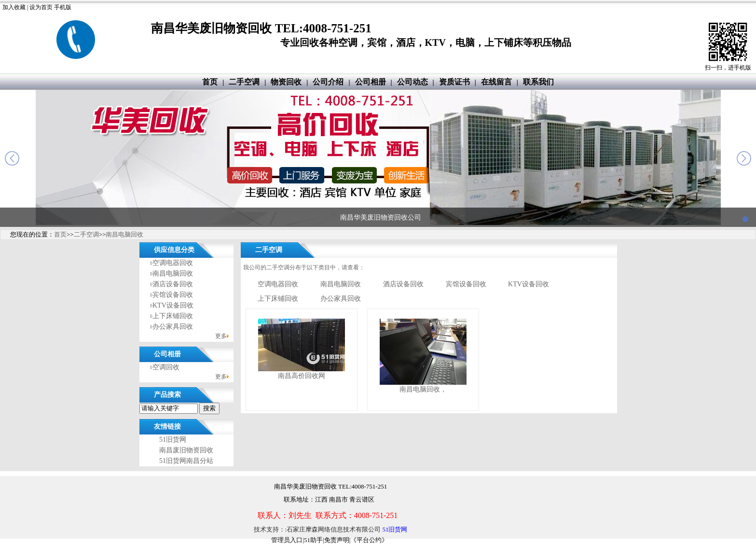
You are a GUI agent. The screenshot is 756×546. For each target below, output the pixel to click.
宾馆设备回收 (173, 295)
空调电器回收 (173, 263)
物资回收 (286, 82)
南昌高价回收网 (302, 376)
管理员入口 (287, 540)
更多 (221, 336)
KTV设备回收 (173, 305)
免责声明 (337, 540)
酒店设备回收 (173, 284)
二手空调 (244, 82)
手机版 (63, 7)
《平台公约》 (369, 540)
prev (12, 158)
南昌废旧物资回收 (186, 450)
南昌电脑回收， (423, 389)
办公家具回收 (173, 327)
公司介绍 (328, 82)
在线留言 (496, 82)
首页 (210, 82)
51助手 (313, 540)
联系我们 (538, 82)
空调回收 (166, 367)
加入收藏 (14, 7)
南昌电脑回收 (124, 234)
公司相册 (371, 82)
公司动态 (412, 82)
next (744, 158)
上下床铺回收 (173, 316)
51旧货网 (173, 440)
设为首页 (41, 7)
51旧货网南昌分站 (186, 461)
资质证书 (454, 82)
